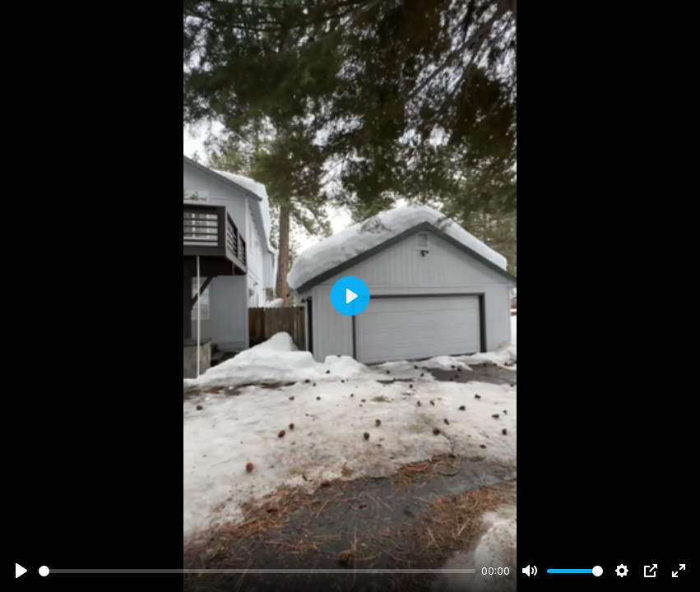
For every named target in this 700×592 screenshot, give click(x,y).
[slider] (257, 571)
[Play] (21, 571)
